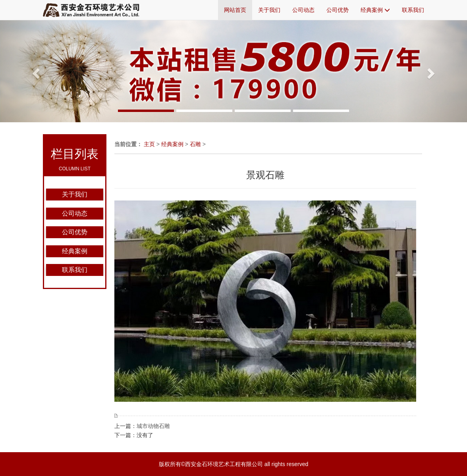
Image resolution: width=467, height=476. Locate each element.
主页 (149, 144)
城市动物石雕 (153, 426)
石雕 (195, 144)
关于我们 (269, 10)
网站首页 (235, 10)
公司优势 (338, 10)
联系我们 (413, 10)
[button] (35, 71)
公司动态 (303, 10)
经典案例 (375, 10)
